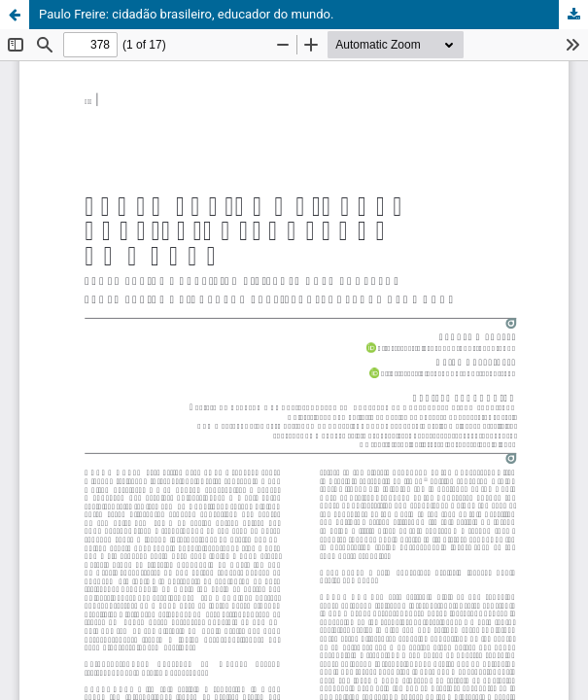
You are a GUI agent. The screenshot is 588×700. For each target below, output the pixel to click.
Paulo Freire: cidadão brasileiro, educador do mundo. (186, 14)
